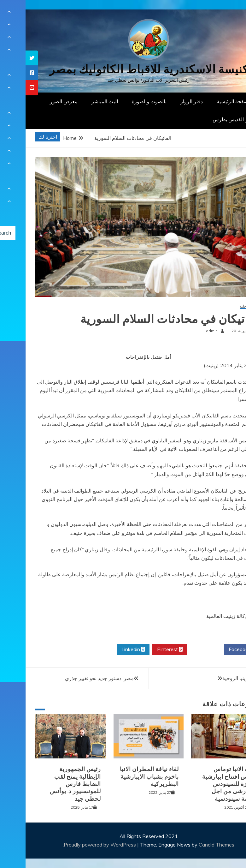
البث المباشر (79, 101)
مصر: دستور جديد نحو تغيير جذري (74, 678)
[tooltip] (6, 58)
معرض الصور (38, 101)
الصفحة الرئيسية (208, 101)
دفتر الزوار (166, 101)
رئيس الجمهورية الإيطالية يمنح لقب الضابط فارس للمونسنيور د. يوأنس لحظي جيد (50, 784)
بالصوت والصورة (124, 101)
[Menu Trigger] (225, 13)
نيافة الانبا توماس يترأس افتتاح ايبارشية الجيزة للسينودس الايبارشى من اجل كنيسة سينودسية (204, 784)
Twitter (180, 650)
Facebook (217, 650)
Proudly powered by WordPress (75, 845)
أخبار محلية (223, 306)
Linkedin (108, 650)
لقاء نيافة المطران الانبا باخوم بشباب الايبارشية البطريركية (124, 777)
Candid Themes (191, 845)
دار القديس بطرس (206, 119)
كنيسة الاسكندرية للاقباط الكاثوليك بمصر (123, 69)
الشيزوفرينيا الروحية (218, 678)
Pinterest (144, 650)
